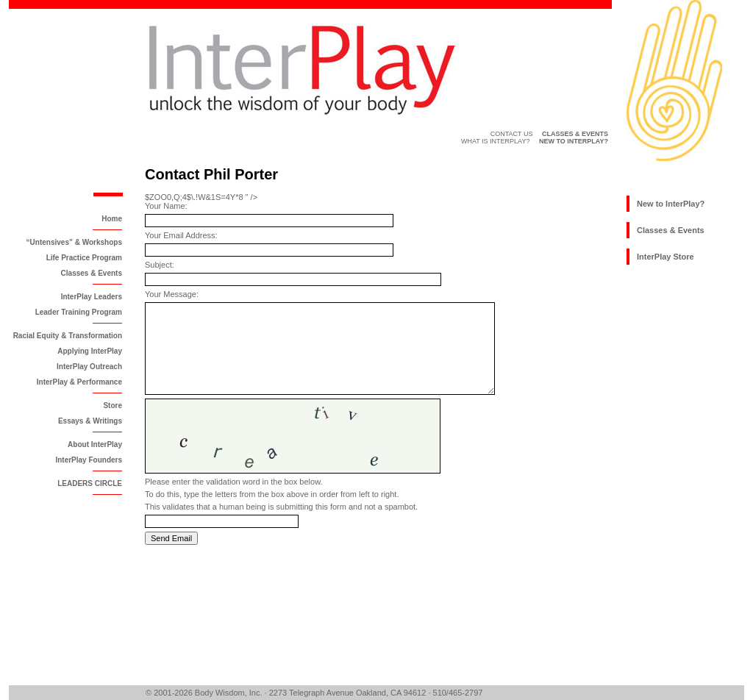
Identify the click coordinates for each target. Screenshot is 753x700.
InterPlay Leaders (92, 297)
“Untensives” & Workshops (74, 242)
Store (113, 406)
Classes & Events (92, 273)
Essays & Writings (90, 421)
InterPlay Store (665, 257)
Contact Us (512, 134)
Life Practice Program (84, 258)
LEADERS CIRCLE (90, 483)
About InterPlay (95, 444)
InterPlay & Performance (79, 382)
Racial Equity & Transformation (68, 336)
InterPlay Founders (89, 460)
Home (112, 219)
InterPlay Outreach (89, 367)
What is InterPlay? (496, 141)
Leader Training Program (79, 312)
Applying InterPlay (90, 351)
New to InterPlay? (671, 204)
